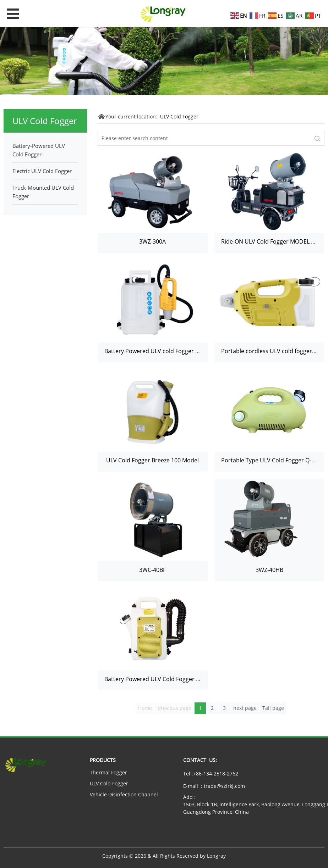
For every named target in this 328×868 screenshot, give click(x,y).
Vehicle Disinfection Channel (124, 794)
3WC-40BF (152, 570)
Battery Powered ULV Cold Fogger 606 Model (164, 679)
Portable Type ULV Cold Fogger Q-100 (271, 460)
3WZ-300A (152, 241)
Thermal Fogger (108, 772)
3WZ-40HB (269, 570)
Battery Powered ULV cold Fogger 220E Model (165, 351)
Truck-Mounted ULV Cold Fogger (43, 192)
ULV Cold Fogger (179, 116)
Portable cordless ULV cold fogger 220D (274, 351)
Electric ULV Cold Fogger (42, 171)
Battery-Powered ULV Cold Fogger (39, 150)
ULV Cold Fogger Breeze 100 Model (152, 460)
